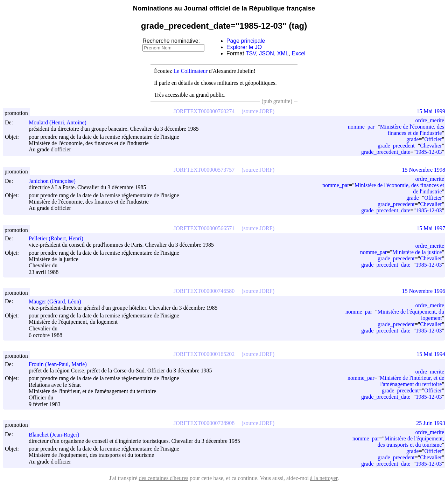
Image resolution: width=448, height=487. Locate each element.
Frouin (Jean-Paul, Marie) (61, 364)
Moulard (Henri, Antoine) (61, 122)
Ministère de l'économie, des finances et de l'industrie (412, 130)
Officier (433, 139)
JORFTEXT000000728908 (204, 423)
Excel (299, 53)
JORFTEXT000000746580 (204, 291)
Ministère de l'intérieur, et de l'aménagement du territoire (412, 381)
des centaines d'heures (163, 478)
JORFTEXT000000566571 (204, 228)
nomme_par (361, 127)
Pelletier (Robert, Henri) (59, 238)
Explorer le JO (244, 47)
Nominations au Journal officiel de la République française (224, 8)
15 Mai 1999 (431, 111)
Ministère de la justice (417, 252)
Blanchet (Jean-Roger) (57, 435)
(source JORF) (258, 111)
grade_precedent (396, 146)
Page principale (246, 41)
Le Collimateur (191, 71)
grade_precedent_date (386, 152)
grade (413, 139)
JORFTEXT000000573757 (204, 170)
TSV (251, 53)
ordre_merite (430, 120)
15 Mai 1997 (431, 228)
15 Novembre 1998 (423, 170)
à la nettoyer (324, 478)
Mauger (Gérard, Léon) (58, 301)
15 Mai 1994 (431, 354)
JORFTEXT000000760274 (204, 111)
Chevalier (431, 146)
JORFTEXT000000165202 (204, 354)
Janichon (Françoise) (55, 181)
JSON (267, 53)
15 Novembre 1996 (423, 291)
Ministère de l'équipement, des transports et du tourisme (411, 442)
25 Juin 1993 (431, 423)
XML (283, 53)
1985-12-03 (429, 152)
